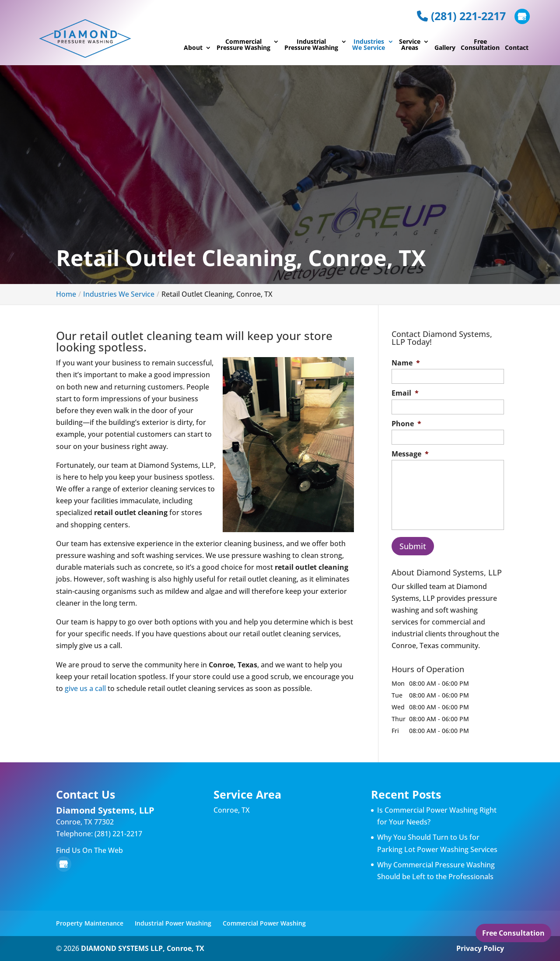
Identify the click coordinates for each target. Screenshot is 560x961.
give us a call (85, 688)
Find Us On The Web (89, 850)
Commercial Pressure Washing (243, 45)
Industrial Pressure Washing (311, 45)
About (193, 48)
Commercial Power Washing (264, 923)
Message (410, 454)
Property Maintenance (90, 923)
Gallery (445, 48)
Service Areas (410, 45)
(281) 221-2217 (461, 16)
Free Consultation (480, 45)
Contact (517, 48)
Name (406, 363)
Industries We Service (369, 45)
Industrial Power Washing (173, 923)
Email (405, 393)
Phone (406, 424)
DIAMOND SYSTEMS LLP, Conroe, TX (143, 948)
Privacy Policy (480, 948)
